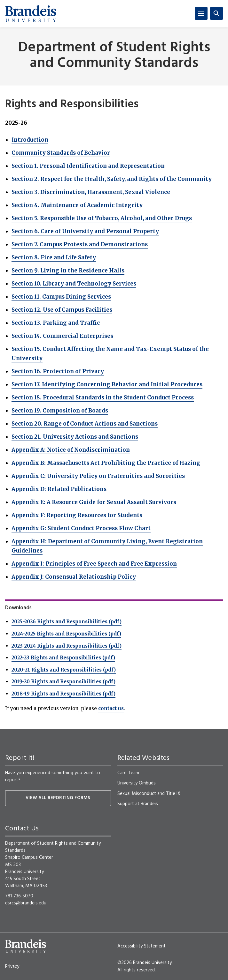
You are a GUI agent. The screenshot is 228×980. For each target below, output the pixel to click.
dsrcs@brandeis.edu (26, 903)
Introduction (30, 140)
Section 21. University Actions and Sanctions (75, 437)
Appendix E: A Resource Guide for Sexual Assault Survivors (94, 502)
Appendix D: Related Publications (59, 489)
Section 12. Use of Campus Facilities (62, 310)
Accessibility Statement (142, 946)
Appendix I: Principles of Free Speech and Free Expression (94, 564)
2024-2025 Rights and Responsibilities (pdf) (66, 634)
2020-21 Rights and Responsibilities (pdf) (64, 670)
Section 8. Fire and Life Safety (54, 257)
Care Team (128, 773)
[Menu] (201, 13)
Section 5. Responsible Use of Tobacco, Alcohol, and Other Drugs (102, 218)
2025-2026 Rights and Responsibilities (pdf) (67, 622)
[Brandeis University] (31, 14)
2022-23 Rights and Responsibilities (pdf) (63, 658)
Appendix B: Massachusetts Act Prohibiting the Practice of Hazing (106, 463)
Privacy (12, 967)
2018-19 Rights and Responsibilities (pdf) (63, 694)
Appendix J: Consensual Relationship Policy (74, 577)
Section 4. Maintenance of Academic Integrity (77, 205)
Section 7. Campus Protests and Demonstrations (80, 244)
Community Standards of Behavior (61, 153)
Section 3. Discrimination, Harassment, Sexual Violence (91, 192)
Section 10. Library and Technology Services (74, 284)
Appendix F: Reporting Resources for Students (77, 515)
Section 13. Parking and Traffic (56, 323)
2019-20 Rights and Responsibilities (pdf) (63, 682)
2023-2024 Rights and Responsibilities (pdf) (67, 646)
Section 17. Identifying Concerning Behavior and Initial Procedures (107, 384)
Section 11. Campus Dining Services (61, 297)
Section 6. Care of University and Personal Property (85, 231)
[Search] (216, 13)
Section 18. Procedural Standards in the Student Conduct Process (103, 397)
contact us (111, 708)
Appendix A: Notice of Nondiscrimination (71, 450)
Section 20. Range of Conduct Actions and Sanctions (85, 424)
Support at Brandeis (138, 804)
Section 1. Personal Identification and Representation (88, 166)
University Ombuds (137, 783)
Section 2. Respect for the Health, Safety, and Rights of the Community (112, 179)
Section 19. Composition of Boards (60, 411)
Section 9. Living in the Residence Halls (68, 271)
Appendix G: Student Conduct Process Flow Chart (81, 528)
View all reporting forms (58, 798)
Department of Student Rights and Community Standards (114, 56)
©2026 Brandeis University (145, 963)
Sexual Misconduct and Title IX (149, 794)
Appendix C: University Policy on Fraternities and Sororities (98, 476)
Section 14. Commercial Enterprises (62, 336)
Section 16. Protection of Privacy (58, 371)
